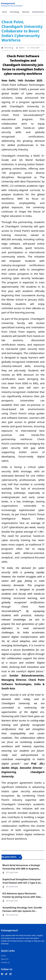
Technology (14, 12)
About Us (5, 959)
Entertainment (38, 12)
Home (4, 12)
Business (26, 12)
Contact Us (5, 962)
